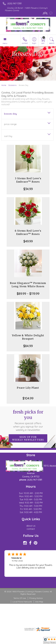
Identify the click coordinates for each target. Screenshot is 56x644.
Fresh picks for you (28, 420)
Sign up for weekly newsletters (28, 438)
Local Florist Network (22, 602)
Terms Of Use (20, 598)
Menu (5, 43)
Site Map (39, 602)
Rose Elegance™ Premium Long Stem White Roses (28, 285)
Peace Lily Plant (28, 388)
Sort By (8, 136)
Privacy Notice (36, 598)
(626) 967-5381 (15, 3)
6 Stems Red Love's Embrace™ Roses (28, 232)
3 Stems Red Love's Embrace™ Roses (28, 180)
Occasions (12, 85)
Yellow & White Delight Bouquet (28, 337)
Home (4, 85)
